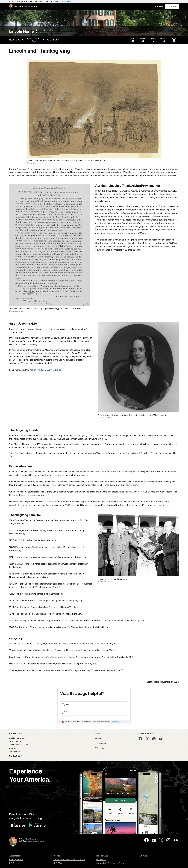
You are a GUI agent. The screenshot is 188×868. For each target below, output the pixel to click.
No (67, 712)
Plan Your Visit (16, 40)
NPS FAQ (57, 863)
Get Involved (53, 40)
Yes (68, 705)
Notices (56, 856)
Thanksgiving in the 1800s (49, 370)
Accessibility (15, 856)
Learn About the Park (36, 40)
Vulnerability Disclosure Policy (110, 863)
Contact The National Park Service (69, 860)
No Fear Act (102, 856)
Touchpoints (115, 722)
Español (100, 748)
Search (158, 7)
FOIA (12, 863)
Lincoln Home (21, 31)
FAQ (98, 738)
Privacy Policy (16, 860)
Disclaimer (101, 860)
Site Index (101, 743)
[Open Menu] (172, 7)
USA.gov (144, 856)
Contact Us (15, 756)
